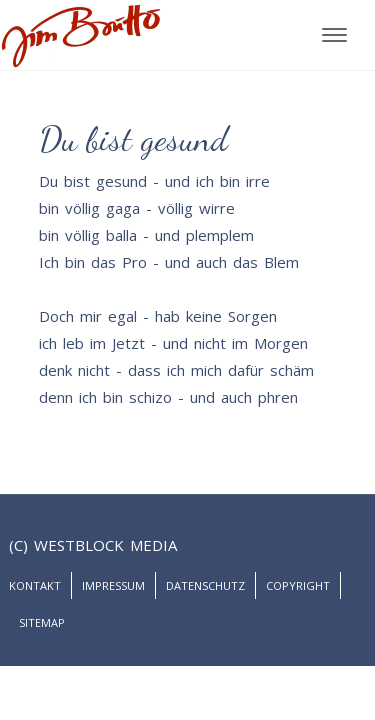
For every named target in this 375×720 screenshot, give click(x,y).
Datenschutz (205, 585)
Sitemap (42, 622)
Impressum (113, 585)
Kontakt (35, 585)
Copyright (298, 585)
